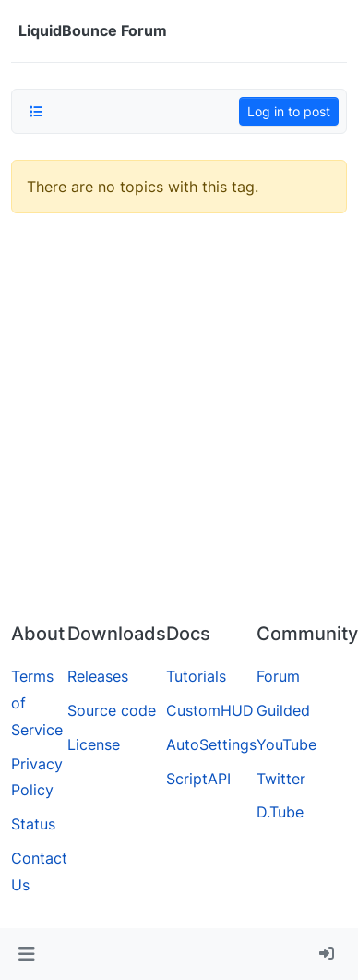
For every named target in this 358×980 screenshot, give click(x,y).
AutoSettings (211, 744)
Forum (278, 676)
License (94, 744)
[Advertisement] (173, 425)
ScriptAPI (198, 779)
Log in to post (289, 111)
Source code (112, 710)
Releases (98, 676)
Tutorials (196, 676)
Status (33, 824)
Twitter (281, 779)
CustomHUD (210, 710)
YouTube (286, 744)
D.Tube (280, 812)
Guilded (283, 710)
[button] (26, 954)
